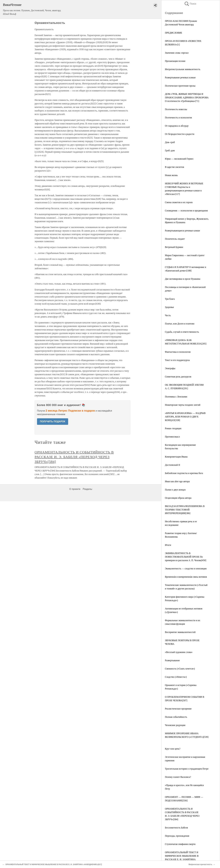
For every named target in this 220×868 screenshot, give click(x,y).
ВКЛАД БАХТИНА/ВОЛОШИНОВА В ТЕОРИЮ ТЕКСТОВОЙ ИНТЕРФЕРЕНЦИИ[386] (185, 510)
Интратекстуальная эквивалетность (183, 69)
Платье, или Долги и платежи (180, 324)
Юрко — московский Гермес (179, 159)
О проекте (75, 489)
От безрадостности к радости (180, 134)
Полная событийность (176, 717)
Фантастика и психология (178, 352)
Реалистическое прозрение (178, 709)
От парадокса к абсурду (177, 126)
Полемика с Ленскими (176, 397)
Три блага (170, 299)
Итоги (168, 545)
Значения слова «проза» (177, 53)
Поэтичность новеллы (176, 109)
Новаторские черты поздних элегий (183, 405)
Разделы (87, 489)
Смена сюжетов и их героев (179, 202)
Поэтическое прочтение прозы (180, 86)
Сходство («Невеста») (176, 677)
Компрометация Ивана (176, 457)
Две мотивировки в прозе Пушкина (183, 279)
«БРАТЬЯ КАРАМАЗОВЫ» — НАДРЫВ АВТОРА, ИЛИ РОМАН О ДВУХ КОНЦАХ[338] (185, 417)
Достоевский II (172, 465)
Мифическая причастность (200, 864)
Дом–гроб (170, 142)
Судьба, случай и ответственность (182, 332)
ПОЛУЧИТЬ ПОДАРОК (53, 421)
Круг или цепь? (173, 749)
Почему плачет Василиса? (178, 777)
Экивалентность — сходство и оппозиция (186, 569)
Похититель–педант (175, 239)
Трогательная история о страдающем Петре (187, 769)
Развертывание (172, 660)
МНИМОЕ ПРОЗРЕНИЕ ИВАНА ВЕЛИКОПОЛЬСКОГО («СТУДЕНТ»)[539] (187, 737)
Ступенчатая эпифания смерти (180, 844)
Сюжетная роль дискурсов (178, 377)
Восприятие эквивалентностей (180, 632)
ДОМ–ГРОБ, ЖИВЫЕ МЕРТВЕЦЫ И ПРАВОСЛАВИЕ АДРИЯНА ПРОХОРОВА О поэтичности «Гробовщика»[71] (187, 98)
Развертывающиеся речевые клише (182, 231)
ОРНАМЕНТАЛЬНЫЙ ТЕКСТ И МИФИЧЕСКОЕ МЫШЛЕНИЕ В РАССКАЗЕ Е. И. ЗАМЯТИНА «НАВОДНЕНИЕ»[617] (54, 864)
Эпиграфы (170, 368)
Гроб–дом (170, 151)
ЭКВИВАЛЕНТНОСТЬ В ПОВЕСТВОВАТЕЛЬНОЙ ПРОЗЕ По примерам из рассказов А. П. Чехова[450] (186, 557)
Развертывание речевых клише (180, 77)
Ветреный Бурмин (174, 247)
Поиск (190, 4)
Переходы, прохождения (177, 836)
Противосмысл (172, 437)
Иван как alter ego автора (177, 481)
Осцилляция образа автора (178, 498)
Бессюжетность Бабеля (176, 828)
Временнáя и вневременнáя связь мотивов (186, 577)
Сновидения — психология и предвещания (186, 211)
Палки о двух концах (175, 490)
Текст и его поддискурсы (177, 360)
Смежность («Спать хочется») (180, 669)
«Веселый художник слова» (179, 652)
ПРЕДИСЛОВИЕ (174, 33)
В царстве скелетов (174, 167)
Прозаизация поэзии (175, 61)
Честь (168, 315)
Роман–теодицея (173, 428)
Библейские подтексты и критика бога (184, 473)
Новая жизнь (171, 175)
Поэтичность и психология (178, 118)
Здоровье (169, 307)
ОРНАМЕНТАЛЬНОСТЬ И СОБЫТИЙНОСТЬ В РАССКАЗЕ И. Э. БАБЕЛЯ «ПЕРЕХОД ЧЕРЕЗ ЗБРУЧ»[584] (74, 457)
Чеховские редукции (175, 725)
